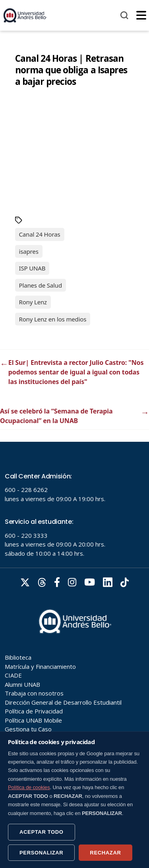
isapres (29, 251)
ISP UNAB (32, 268)
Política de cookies (29, 787)
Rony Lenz (33, 302)
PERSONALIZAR (41, 853)
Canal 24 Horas (40, 234)
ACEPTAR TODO (42, 832)
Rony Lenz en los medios (53, 319)
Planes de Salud (41, 285)
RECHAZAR (105, 853)
